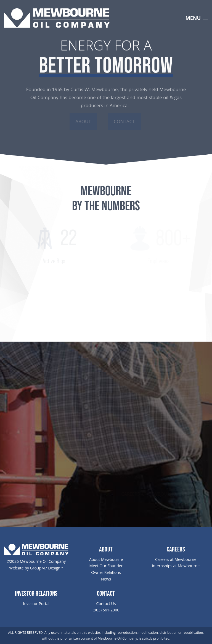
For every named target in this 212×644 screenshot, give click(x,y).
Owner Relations (106, 572)
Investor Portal (36, 604)
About (83, 121)
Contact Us (106, 604)
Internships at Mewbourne (176, 566)
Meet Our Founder (106, 566)
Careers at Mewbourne (176, 559)
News (106, 579)
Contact (125, 121)
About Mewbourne (106, 559)
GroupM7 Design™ (47, 568)
